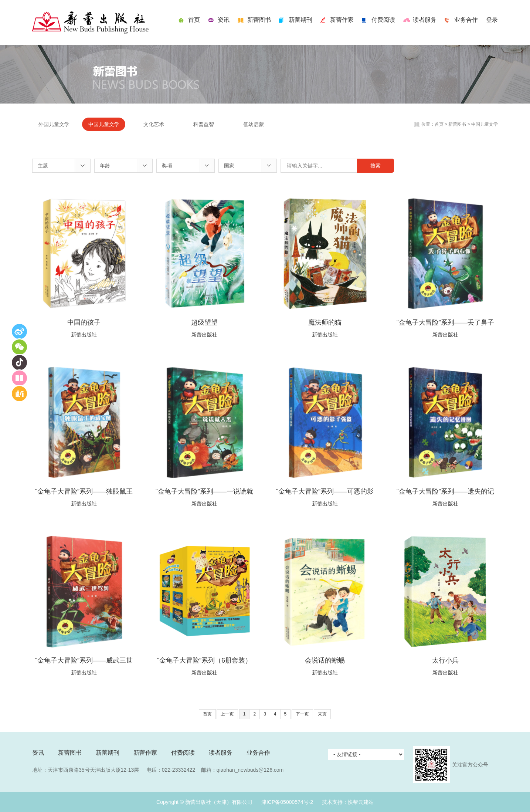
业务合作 (466, 20)
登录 (492, 20)
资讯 (224, 20)
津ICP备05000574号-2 (287, 802)
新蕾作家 (342, 20)
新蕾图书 (259, 20)
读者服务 (425, 20)
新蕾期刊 (300, 20)
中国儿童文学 (104, 124)
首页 (194, 20)
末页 (322, 714)
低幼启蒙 (254, 124)
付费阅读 (383, 20)
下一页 (302, 714)
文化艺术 (154, 124)
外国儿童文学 (54, 124)
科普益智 (204, 124)
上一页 (227, 714)
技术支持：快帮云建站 (348, 802)
